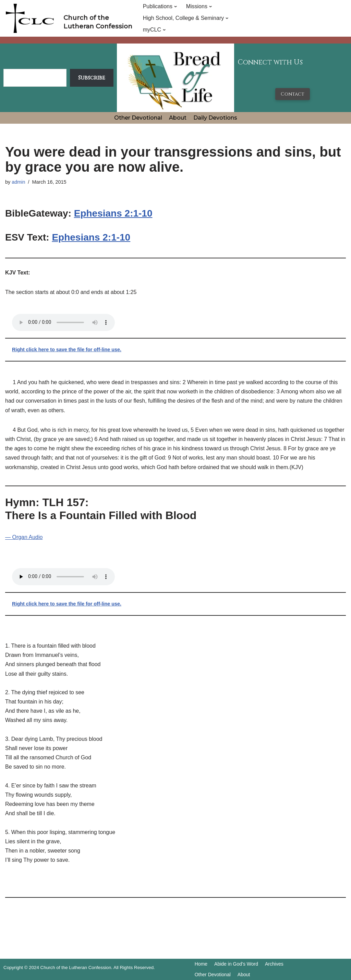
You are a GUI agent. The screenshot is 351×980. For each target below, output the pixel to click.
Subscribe (92, 78)
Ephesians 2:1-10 (113, 213)
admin (18, 182)
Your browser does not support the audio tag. (63, 322)
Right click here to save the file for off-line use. (67, 350)
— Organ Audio (24, 537)
